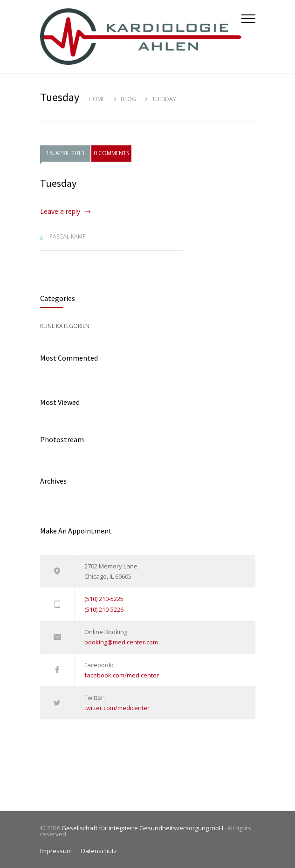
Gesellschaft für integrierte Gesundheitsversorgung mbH (143, 828)
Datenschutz (99, 851)
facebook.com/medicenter (122, 675)
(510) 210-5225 (104, 599)
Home (97, 99)
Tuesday (58, 183)
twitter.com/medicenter (117, 708)
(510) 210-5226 (104, 609)
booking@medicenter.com (121, 642)
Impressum (56, 851)
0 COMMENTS (111, 154)
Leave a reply (60, 211)
